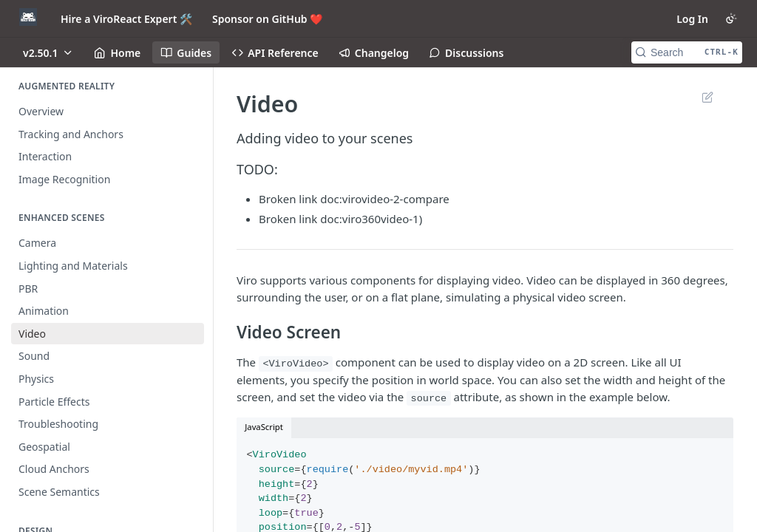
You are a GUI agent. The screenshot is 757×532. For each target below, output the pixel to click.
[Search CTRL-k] (687, 52)
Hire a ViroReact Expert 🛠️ (126, 19)
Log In (692, 19)
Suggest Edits (707, 97)
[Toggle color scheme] (731, 18)
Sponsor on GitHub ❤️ (267, 19)
